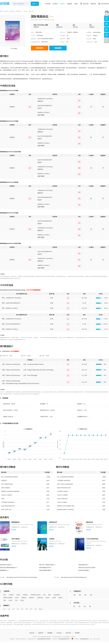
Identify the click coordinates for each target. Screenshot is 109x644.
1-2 (9, 609)
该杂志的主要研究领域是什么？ (9, 568)
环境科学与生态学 (36, 595)
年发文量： (89, 39)
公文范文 (59, 633)
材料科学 (32, 598)
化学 (44, 595)
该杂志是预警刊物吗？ (46, 570)
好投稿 (5, 4)
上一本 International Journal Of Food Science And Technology (18, 577)
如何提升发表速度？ (84, 570)
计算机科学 (40, 598)
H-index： (63, 42)
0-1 (4, 609)
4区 (91, 595)
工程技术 (12, 11)
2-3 (13, 609)
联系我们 (77, 633)
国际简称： (34, 39)
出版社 (76, 4)
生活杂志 (55, 4)
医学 (5, 595)
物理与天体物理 (8, 598)
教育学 (60, 598)
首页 (1, 11)
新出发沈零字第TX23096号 (44, 639)
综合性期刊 (57, 595)
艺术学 (22, 600)
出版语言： (89, 36)
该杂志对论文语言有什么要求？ (87, 568)
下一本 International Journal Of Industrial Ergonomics (71, 577)
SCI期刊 (62, 4)
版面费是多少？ (5, 570)
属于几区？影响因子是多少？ (48, 565)
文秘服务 (69, 4)
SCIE (52, 17)
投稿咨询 (40, 48)
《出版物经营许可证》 (12, 621)
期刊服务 (50, 633)
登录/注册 (84, 4)
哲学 (5, 600)
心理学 (54, 598)
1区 (74, 595)
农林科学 (25, 595)
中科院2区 (18, 11)
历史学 (11, 600)
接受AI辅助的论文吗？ (46, 568)
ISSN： (33, 32)
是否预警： (63, 36)
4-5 (22, 609)
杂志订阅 (68, 633)
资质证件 (41, 633)
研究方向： (63, 32)
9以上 (41, 609)
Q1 (74, 606)
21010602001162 (84, 639)
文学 (16, 600)
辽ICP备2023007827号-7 (64, 639)
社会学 (17, 598)
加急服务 (58, 48)
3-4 (18, 609)
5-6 (27, 609)
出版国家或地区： (36, 42)
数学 (50, 595)
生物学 (18, 595)
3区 (85, 595)
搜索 (34, 4)
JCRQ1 (26, 11)
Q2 (80, 606)
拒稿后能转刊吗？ (84, 565)
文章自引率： (90, 42)
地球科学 (24, 598)
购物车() (93, 4)
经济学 (48, 598)
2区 (80, 595)
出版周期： (89, 32)
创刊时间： (63, 39)
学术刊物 (48, 4)
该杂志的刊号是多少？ (6, 565)
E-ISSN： (34, 36)
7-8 (36, 609)
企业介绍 (32, 633)
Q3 (85, 606)
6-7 (31, 609)
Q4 (90, 606)
